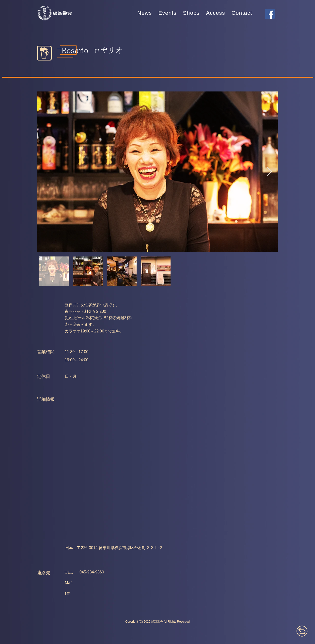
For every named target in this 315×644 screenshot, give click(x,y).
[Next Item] (270, 172)
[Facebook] (270, 14)
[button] (167, 13)
